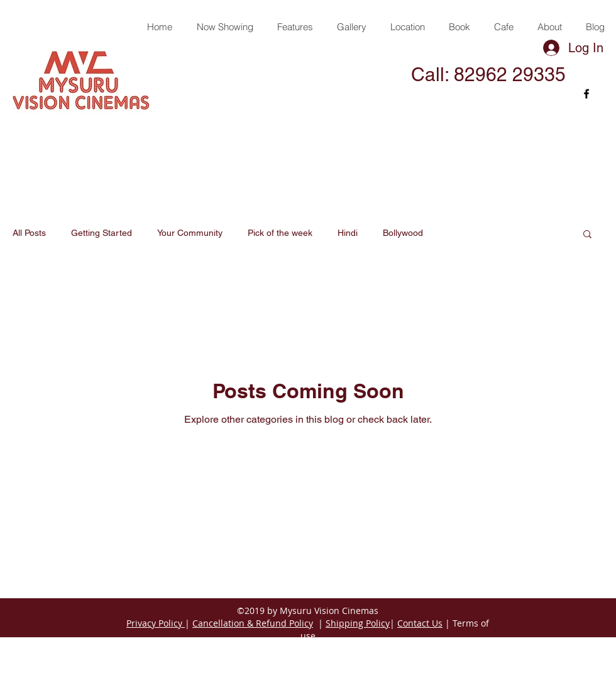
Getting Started (102, 233)
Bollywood (403, 233)
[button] (587, 235)
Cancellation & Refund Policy (253, 623)
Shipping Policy (358, 623)
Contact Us (420, 623)
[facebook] (586, 94)
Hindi (348, 233)
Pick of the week (280, 233)
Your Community (190, 233)
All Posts (29, 233)
